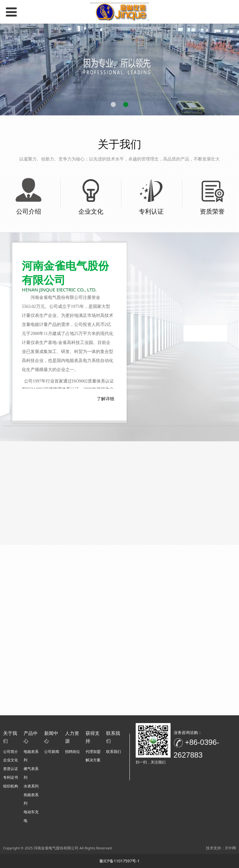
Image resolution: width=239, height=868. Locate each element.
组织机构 (11, 786)
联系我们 (114, 752)
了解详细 (105, 399)
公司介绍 (29, 211)
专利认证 (151, 211)
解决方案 (93, 760)
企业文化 (91, 211)
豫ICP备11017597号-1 (119, 861)
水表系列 (31, 786)
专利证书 (11, 777)
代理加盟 (93, 752)
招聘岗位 (73, 752)
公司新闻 (52, 752)
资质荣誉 (212, 211)
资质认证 (11, 769)
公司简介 (11, 752)
